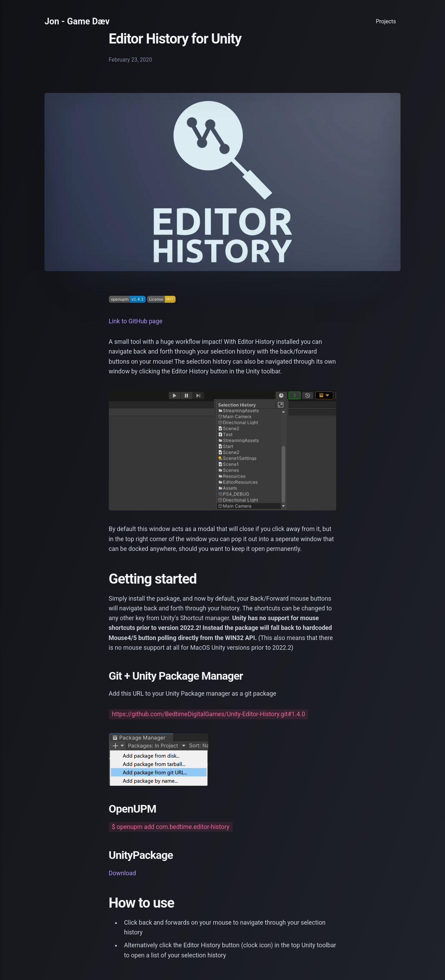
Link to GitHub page (136, 321)
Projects (386, 21)
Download (123, 873)
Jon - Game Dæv (77, 21)
